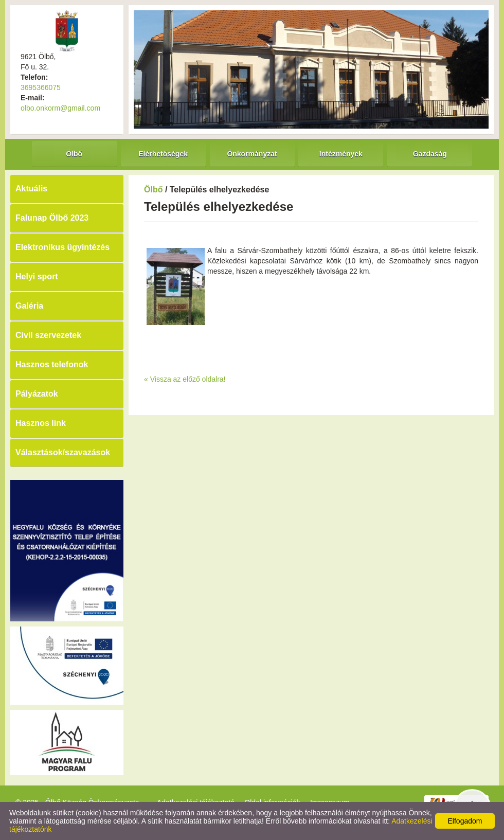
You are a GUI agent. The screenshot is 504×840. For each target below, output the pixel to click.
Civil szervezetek (48, 335)
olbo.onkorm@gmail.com (60, 108)
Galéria (29, 306)
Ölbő (153, 190)
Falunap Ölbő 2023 (52, 218)
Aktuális (31, 189)
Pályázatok (37, 394)
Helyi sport (37, 276)
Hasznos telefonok (52, 364)
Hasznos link (41, 423)
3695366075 (41, 87)
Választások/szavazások (63, 452)
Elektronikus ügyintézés (62, 247)
